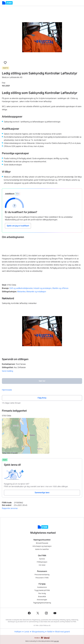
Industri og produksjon (43, 288)
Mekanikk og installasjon (36, 292)
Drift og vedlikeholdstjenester (21, 288)
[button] (5, 63)
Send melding (7, 371)
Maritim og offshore (60, 288)
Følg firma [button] (42, 398)
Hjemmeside (7, 390)
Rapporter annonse (10, 508)
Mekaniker (21, 292)
